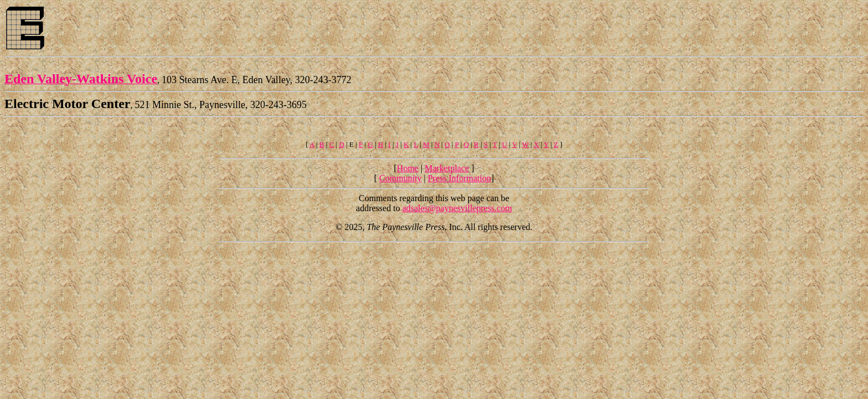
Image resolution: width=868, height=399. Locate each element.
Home (408, 168)
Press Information (459, 178)
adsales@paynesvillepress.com (457, 208)
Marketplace (447, 168)
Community (400, 178)
